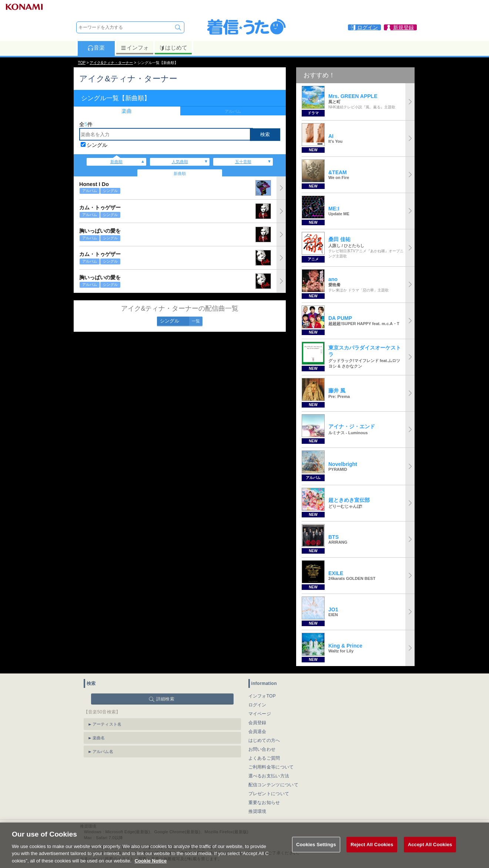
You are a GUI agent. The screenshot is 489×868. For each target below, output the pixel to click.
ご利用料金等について (271, 767)
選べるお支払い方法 (269, 776)
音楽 (96, 48)
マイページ (260, 714)
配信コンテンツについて (273, 785)
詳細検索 (165, 699)
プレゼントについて (269, 794)
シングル (97, 145)
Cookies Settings (316, 853)
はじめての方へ (264, 740)
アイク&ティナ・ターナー (111, 63)
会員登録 (257, 723)
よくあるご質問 (264, 758)
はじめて (173, 48)
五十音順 (243, 162)
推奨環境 (257, 811)
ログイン (257, 705)
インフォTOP (262, 696)
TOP (82, 63)
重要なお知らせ (264, 803)
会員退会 (257, 732)
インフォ (135, 48)
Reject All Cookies (372, 853)
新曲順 (116, 162)
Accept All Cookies (430, 853)
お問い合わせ (262, 749)
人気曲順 (180, 162)
